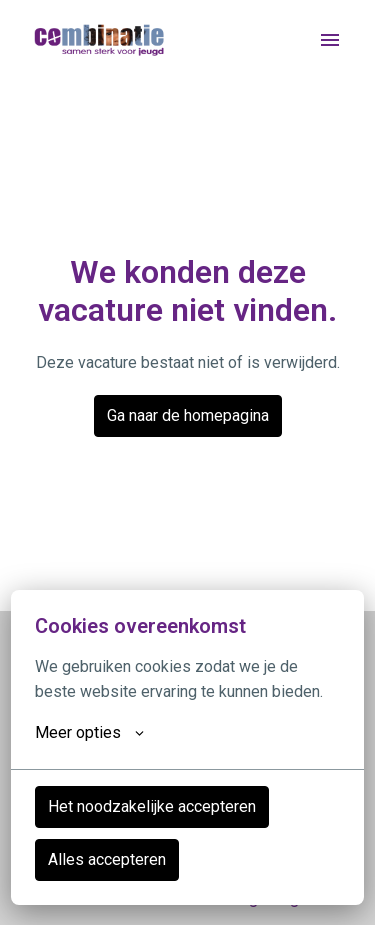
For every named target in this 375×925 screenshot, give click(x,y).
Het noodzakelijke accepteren (152, 806)
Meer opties (89, 733)
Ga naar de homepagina (188, 415)
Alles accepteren (107, 859)
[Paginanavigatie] (330, 40)
